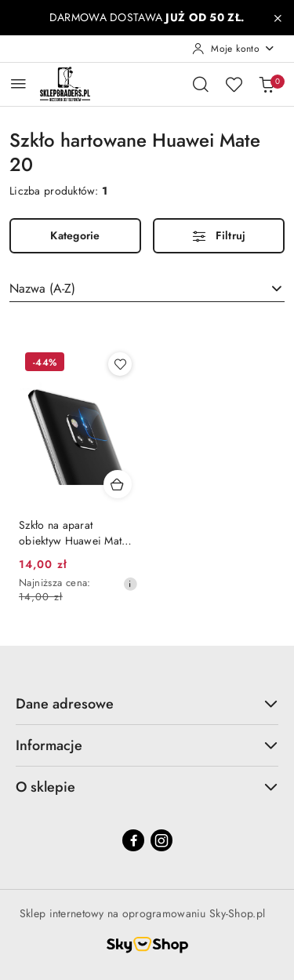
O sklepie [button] (147, 787)
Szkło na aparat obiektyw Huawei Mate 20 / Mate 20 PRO (73, 533)
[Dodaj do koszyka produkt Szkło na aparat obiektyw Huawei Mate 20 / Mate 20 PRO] (118, 484)
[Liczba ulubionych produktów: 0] (234, 84)
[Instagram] (162, 840)
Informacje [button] (147, 745)
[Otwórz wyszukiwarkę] (201, 84)
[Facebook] (133, 840)
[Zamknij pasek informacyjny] (278, 18)
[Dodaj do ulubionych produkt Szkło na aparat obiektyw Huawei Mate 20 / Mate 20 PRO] (120, 364)
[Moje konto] (234, 49)
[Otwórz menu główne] (18, 84)
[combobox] (147, 289)
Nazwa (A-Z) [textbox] (42, 288)
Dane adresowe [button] (147, 704)
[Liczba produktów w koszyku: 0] (267, 84)
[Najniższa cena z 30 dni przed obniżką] (130, 584)
